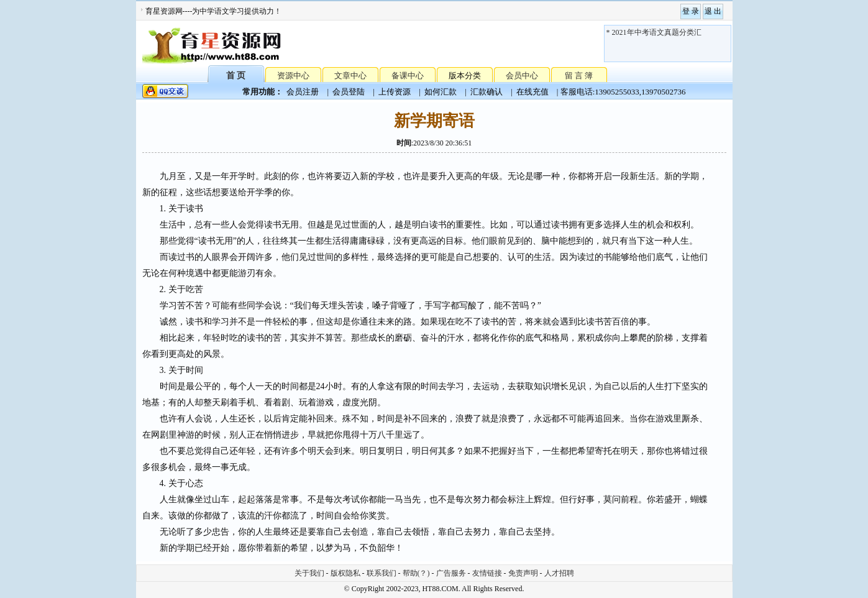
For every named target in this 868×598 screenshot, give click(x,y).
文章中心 (350, 76)
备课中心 (408, 76)
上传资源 (395, 92)
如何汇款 (441, 92)
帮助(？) (416, 573)
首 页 (236, 75)
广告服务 (451, 573)
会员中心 (522, 76)
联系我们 (381, 573)
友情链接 (487, 573)
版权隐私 (345, 573)
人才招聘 (559, 573)
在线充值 (532, 92)
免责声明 (523, 573)
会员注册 (303, 92)
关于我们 (309, 573)
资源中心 (293, 76)
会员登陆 (349, 92)
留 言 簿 (579, 76)
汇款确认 (487, 92)
